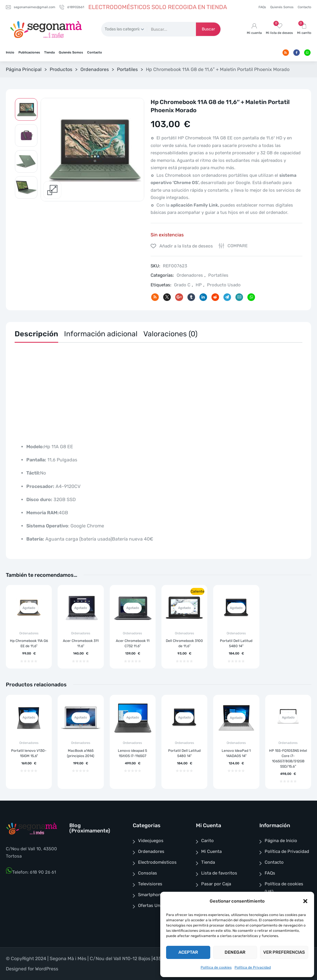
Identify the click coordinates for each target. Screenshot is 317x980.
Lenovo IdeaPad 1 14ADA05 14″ (236, 753)
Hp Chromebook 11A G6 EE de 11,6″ (29, 643)
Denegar (235, 952)
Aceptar (188, 952)
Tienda (49, 52)
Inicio (10, 52)
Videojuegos (151, 841)
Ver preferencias (284, 952)
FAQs (262, 7)
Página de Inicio (281, 841)
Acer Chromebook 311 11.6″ (81, 643)
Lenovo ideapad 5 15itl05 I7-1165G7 (132, 753)
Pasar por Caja (216, 884)
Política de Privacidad (253, 967)
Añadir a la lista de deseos (186, 246)
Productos (61, 69)
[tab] (36, 335)
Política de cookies (216, 967)
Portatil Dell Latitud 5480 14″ (236, 643)
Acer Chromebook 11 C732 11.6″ (133, 643)
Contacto (304, 7)
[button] (305, 901)
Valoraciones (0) (170, 334)
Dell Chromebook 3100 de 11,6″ (184, 643)
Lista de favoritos (219, 873)
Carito (207, 841)
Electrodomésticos (157, 862)
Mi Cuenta (211, 851)
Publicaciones (29, 52)
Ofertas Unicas (153, 905)
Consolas (148, 873)
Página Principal (24, 69)
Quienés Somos (282, 7)
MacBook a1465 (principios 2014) (81, 753)
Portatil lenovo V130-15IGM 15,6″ (29, 753)
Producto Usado (224, 285)
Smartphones (152, 895)
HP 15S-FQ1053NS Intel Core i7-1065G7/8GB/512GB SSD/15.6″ (288, 759)
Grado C (182, 285)
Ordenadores (95, 69)
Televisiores (150, 884)
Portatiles (127, 69)
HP (199, 285)
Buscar (208, 29)
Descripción (36, 334)
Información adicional (101, 334)
